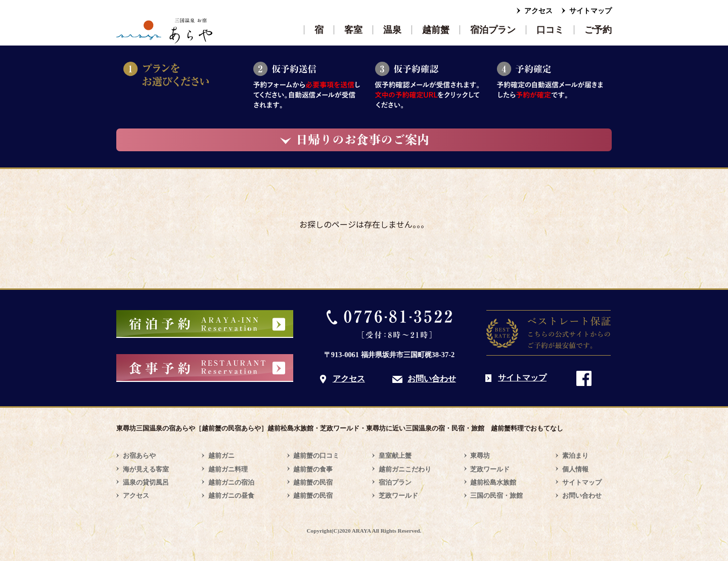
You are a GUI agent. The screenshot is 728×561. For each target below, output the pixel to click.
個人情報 (575, 469)
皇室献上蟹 (395, 456)
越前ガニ (221, 456)
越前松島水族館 (493, 482)
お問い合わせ (432, 379)
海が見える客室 (146, 469)
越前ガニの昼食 (231, 495)
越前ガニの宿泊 (231, 482)
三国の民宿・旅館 (496, 495)
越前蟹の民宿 (313, 482)
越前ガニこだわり (405, 469)
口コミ (550, 30)
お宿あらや (139, 456)
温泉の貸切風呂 (146, 482)
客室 (353, 30)
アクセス (538, 11)
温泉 (392, 30)
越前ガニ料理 (228, 469)
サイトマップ (590, 11)
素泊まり (575, 456)
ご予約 (598, 30)
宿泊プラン (493, 30)
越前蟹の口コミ (316, 456)
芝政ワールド (398, 495)
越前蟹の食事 (313, 469)
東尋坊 (480, 456)
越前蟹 (436, 30)
